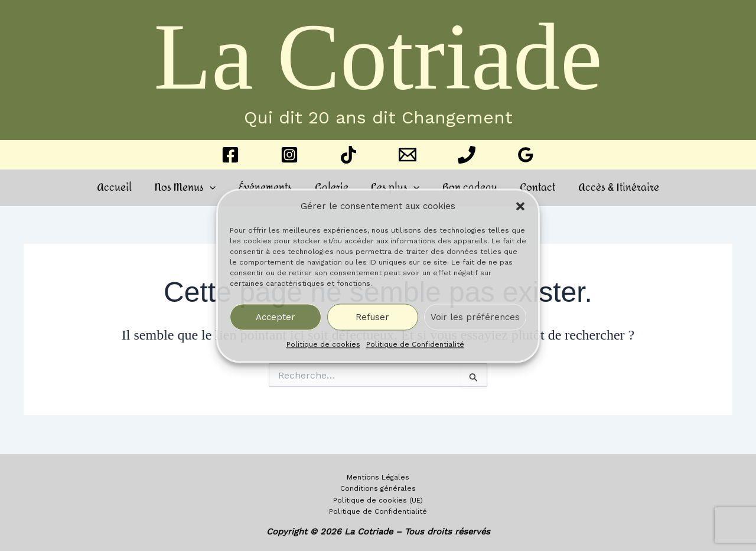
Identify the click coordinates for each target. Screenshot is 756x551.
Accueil (124, 188)
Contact (531, 188)
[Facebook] (230, 155)
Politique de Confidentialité (415, 345)
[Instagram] (289, 155)
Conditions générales (378, 488)
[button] (520, 206)
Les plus (394, 188)
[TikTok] (348, 155)
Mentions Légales (378, 476)
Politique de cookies (323, 345)
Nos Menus (192, 188)
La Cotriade (378, 57)
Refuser (372, 317)
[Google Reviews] (526, 155)
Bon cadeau (466, 188)
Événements (269, 188)
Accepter (276, 317)
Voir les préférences (475, 317)
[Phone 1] (467, 155)
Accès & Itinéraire (609, 188)
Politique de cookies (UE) (378, 500)
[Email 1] (408, 155)
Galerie (333, 188)
